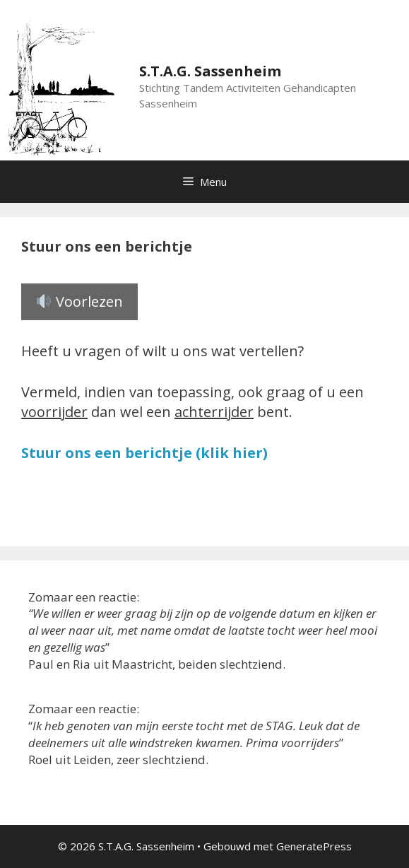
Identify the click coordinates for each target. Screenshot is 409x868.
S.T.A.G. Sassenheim (210, 71)
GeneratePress (314, 846)
